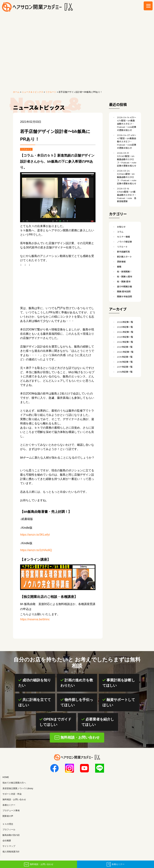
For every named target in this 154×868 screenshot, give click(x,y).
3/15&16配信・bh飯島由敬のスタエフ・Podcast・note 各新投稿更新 (127, 195)
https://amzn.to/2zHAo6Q (36, 550)
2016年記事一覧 (125, 372)
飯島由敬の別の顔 (11, 835)
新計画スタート (124, 257)
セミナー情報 (123, 237)
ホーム (16, 92)
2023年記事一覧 (125, 337)
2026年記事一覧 (125, 322)
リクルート (51, 92)
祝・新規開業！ (124, 272)
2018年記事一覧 (125, 362)
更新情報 (121, 262)
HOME (6, 777)
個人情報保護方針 (11, 852)
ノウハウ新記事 (124, 242)
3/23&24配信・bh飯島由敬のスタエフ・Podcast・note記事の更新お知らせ (127, 177)
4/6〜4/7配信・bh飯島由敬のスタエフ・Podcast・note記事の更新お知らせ (127, 142)
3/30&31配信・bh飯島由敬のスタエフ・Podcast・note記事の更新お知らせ (127, 159)
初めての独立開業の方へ (14, 783)
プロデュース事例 (11, 811)
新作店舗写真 (123, 252)
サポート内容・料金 (12, 794)
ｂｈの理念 (8, 824)
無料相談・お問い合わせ (42, 864)
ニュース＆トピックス (33, 92)
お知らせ (121, 227)
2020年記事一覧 (125, 352)
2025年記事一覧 (125, 327)
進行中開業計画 (124, 287)
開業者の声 (8, 816)
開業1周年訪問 (124, 292)
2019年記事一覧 (125, 357)
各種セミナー (118, 864)
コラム (120, 232)
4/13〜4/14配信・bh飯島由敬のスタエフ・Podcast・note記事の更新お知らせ (127, 124)
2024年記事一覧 (125, 332)
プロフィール (9, 830)
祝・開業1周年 (124, 282)
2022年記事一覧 (125, 342)
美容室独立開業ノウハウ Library (18, 788)
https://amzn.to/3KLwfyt (35, 535)
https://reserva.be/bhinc (35, 619)
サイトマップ (9, 846)
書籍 (119, 267)
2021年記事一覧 (125, 347)
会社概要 (7, 841)
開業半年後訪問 (124, 297)
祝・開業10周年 (125, 277)
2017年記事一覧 (125, 367)
